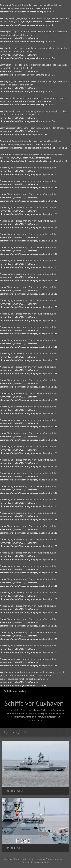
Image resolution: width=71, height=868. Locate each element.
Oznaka (13, 732)
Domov (5, 732)
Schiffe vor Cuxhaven (17, 691)
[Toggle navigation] (64, 691)
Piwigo (17, 859)
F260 (24, 732)
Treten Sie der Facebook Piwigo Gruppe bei (43, 859)
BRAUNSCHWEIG (14, 791)
